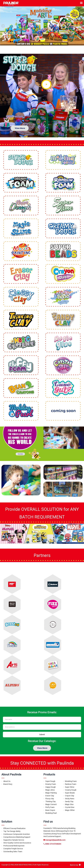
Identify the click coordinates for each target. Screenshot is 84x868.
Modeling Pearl (51, 813)
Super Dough (50, 781)
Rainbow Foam (71, 784)
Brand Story (8, 784)
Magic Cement (51, 804)
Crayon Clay (70, 796)
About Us (7, 781)
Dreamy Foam (51, 784)
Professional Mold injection (14, 846)
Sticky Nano (70, 799)
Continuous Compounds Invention (17, 834)
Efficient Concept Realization (14, 828)
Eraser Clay (50, 796)
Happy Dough (51, 787)
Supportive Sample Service (14, 840)
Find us (48, 822)
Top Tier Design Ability (12, 831)
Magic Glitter (70, 810)
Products (49, 774)
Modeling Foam (71, 781)
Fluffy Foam (50, 807)
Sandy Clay (69, 801)
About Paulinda (11, 774)
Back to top (75, 865)
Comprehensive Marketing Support (17, 837)
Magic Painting (51, 793)
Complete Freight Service (13, 849)
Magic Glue (69, 804)
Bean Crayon (50, 810)
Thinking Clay (51, 801)
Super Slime (70, 787)
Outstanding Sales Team (13, 851)
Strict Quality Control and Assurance (17, 843)
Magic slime (50, 790)
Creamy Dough (71, 790)
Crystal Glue (70, 807)
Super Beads (70, 793)
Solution (7, 822)
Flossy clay (50, 799)
